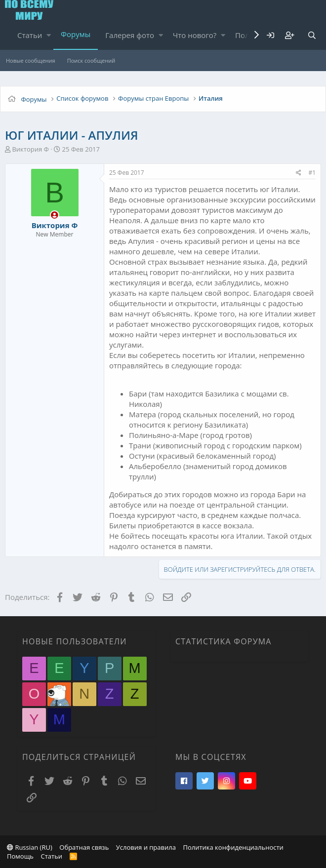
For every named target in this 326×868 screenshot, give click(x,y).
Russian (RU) (30, 847)
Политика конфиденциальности (233, 847)
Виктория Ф (30, 149)
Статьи (30, 35)
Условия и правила (146, 847)
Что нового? (195, 35)
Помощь (20, 856)
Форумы (76, 34)
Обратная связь (84, 847)
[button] (49, 35)
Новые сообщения (31, 60)
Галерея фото (130, 35)
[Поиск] (312, 35)
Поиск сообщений (91, 60)
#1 (312, 173)
